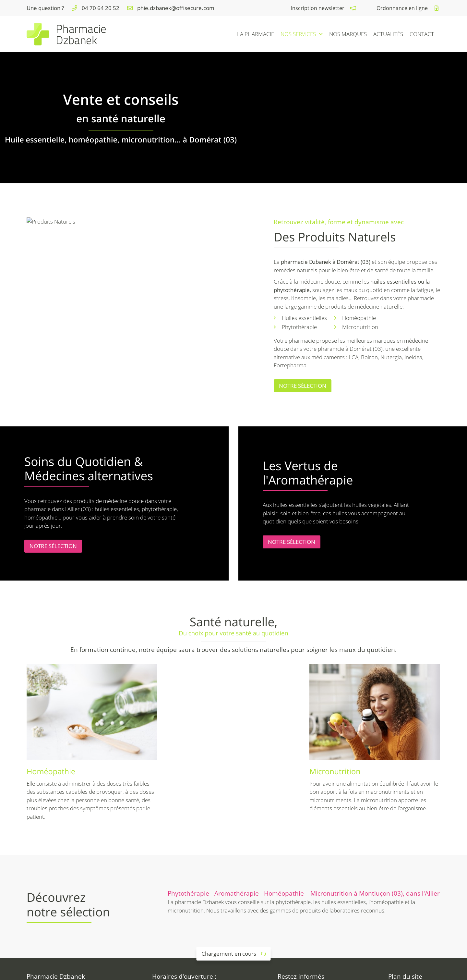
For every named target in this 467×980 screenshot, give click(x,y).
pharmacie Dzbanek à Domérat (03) (326, 262)
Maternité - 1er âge (417, 908)
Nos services (298, 34)
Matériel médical (414, 917)
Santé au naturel (414, 900)
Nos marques (348, 34)
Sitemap (281, 971)
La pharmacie (256, 34)
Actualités (388, 34)
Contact (422, 34)
